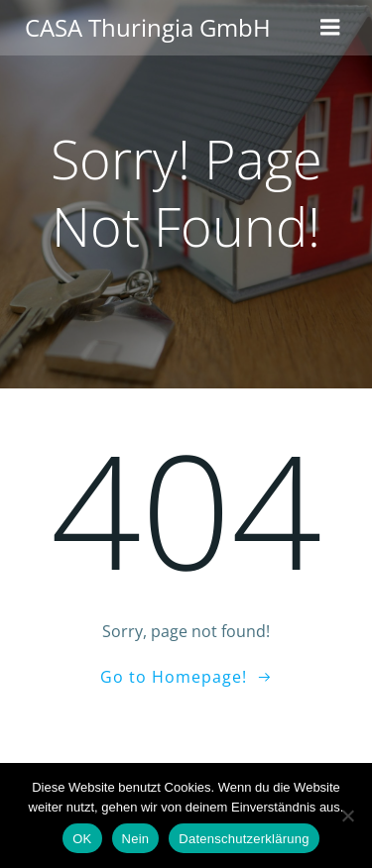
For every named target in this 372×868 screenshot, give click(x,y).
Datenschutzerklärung (244, 839)
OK (82, 839)
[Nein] (347, 815)
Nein (136, 839)
